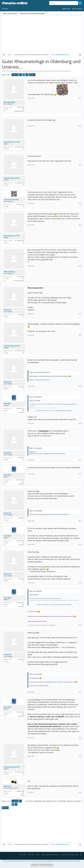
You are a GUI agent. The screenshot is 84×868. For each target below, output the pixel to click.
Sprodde (7, 403)
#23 (80, 165)
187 (23, 109)
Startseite (22, 855)
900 (23, 793)
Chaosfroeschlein (11, 200)
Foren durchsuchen (10, 13)
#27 (80, 314)
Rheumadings (10, 102)
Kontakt (31, 855)
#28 (80, 335)
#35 (80, 583)
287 (23, 410)
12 (24, 317)
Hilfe (38, 855)
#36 (80, 625)
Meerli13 (7, 786)
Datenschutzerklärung (70, 855)
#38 (80, 738)
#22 (80, 126)
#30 (80, 423)
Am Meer (21, 412)
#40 (80, 792)
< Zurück (15, 75)
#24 (80, 203)
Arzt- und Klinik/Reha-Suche (28, 71)
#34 (80, 545)
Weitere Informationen (46, 865)
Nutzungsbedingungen (50, 855)
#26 (80, 266)
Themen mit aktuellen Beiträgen (32, 13)
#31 (80, 460)
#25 (80, 225)
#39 (80, 756)
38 (24, 206)
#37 (80, 692)
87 (24, 149)
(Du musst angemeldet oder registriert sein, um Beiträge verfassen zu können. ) (54, 801)
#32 (80, 474)
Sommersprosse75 (57, 71)
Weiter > (32, 75)
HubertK (7, 310)
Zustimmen (35, 865)
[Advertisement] (42, 36)
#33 (80, 521)
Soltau (22, 795)
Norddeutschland (19, 111)
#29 (80, 386)
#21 (80, 98)
